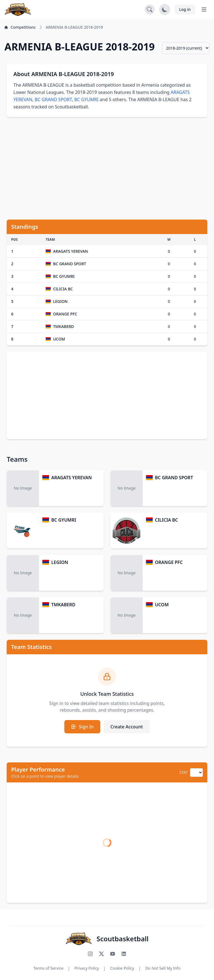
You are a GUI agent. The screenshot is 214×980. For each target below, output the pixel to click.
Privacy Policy (87, 968)
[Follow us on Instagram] (90, 954)
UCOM (162, 605)
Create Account (127, 727)
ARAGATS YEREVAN (71, 478)
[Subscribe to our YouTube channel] (113, 954)
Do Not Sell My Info (163, 968)
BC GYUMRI (86, 99)
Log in (185, 9)
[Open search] (150, 9)
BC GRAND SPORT (53, 99)
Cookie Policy (122, 968)
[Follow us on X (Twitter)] (101, 954)
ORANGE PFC (169, 562)
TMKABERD (63, 605)
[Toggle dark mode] (165, 9)
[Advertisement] (107, 165)
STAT (184, 772)
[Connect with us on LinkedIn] (124, 954)
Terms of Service (48, 968)
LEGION (60, 562)
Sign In (82, 727)
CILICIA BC (166, 520)
